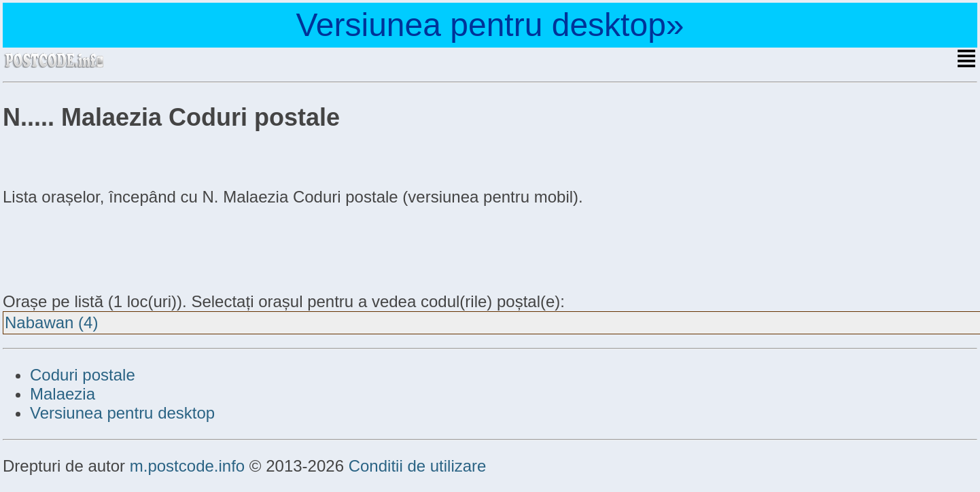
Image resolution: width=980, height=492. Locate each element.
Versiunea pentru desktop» (490, 25)
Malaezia (63, 394)
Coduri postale (83, 375)
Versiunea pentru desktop (122, 413)
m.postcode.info (187, 466)
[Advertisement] (111, 247)
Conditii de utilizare (418, 466)
